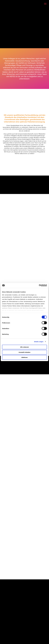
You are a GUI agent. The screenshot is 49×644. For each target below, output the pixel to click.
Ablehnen (24, 357)
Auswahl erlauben (24, 352)
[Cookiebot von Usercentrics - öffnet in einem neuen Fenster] (39, 285)
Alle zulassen (24, 347)
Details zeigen (39, 342)
